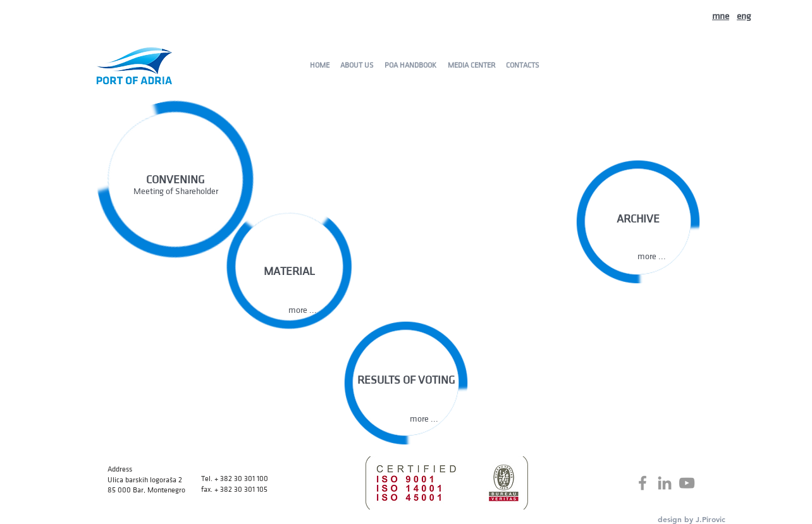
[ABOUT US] (356, 65)
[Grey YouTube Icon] (687, 483)
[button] (302, 310)
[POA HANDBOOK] (410, 65)
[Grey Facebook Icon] (643, 483)
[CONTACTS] (522, 65)
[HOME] (319, 65)
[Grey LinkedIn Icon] (665, 483)
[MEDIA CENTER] (471, 65)
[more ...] (652, 257)
